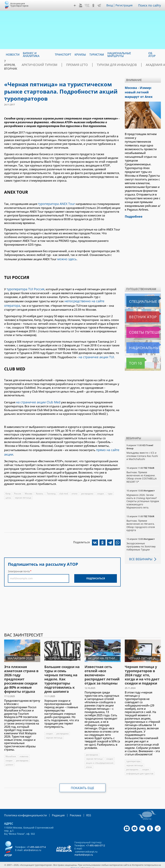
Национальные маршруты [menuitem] (119, 55)
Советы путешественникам (144, 330)
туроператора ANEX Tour (55, 203)
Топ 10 (132, 360)
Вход (111, 5)
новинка (24, 754)
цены (8, 492)
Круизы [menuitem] (80, 55)
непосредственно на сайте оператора (90, 299)
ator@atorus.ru (32, 847)
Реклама (68, 812)
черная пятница (23, 492)
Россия (18, 487)
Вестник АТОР (136, 314)
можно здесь (66, 258)
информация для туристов (140, 771)
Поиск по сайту (150, 5)
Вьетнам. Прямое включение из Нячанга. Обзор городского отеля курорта (141, 523)
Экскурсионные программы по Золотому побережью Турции (141, 544)
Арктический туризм (36, 65)
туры (111, 487)
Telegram (100, 5)
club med (64, 487)
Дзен (76, 5)
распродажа (88, 487)
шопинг (10, 762)
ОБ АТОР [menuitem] (152, 55)
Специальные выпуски (142, 299)
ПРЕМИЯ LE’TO (67, 65)
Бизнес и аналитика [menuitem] (31, 55)
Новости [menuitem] (13, 55)
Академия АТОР (135, 65)
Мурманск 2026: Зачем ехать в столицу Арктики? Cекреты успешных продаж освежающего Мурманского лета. (142, 498)
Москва (29, 487)
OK (94, 5)
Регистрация (125, 5)
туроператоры (133, 758)
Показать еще (83, 785)
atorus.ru (75, 865)
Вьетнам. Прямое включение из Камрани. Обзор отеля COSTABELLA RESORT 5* (142, 474)
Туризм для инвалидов (100, 65)
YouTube (81, 5)
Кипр (8, 487)
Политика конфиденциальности (23, 812)
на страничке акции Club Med (36, 398)
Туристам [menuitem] (97, 55)
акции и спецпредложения (100, 760)
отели (75, 487)
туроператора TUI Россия (24, 287)
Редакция (53, 812)
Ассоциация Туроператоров (19, 5)
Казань (40, 487)
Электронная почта (19, 565)
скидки (102, 487)
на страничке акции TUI (95, 353)
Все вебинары (139, 556)
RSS (81, 812)
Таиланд (52, 487)
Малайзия (11, 754)
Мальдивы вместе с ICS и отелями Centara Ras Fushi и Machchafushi (142, 453)
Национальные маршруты (144, 345)
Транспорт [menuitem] (63, 55)
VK (88, 5)
